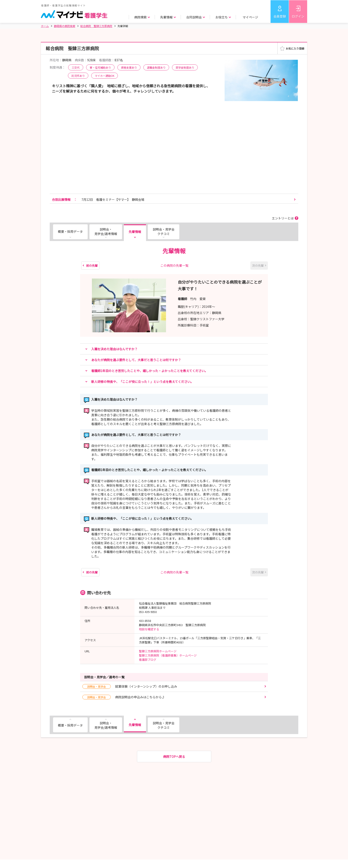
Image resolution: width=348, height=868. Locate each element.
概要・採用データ (70, 231)
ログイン (298, 16)
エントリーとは (283, 218)
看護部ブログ (148, 660)
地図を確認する (149, 629)
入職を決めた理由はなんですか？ (114, 349)
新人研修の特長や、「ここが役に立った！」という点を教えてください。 (142, 382)
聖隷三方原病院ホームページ (158, 651)
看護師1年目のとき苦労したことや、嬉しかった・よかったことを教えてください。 (149, 371)
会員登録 (280, 16)
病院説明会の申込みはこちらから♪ (124, 697)
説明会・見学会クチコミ (164, 231)
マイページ (250, 17)
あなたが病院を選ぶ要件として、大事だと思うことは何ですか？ (136, 360)
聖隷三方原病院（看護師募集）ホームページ (168, 655)
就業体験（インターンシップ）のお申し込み (130, 686)
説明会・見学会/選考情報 (106, 231)
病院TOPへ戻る (174, 757)
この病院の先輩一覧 (174, 265)
